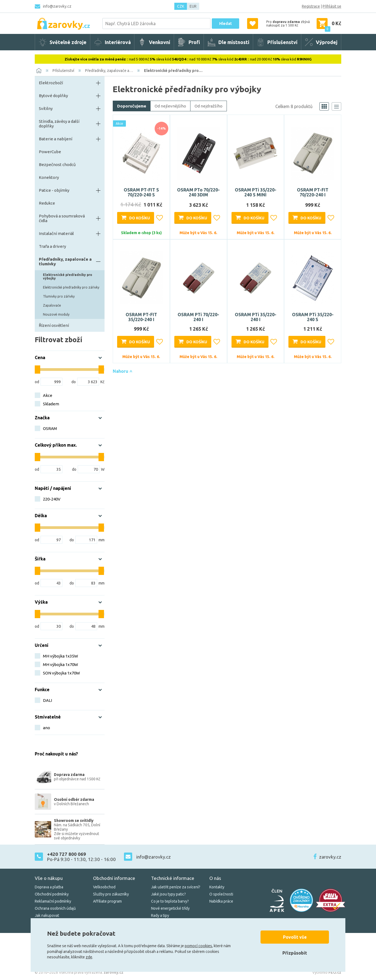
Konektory (49, 177)
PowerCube (50, 152)
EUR (193, 6)
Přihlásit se (332, 6)
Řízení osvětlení (54, 325)
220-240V (52, 499)
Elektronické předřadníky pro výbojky (68, 277)
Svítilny (46, 108)
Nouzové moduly (56, 314)
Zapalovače (52, 305)
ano (47, 728)
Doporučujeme (132, 106)
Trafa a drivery (52, 246)
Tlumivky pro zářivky (59, 296)
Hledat (225, 24)
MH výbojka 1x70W (60, 665)
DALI (47, 700)
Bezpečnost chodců (57, 165)
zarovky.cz (330, 857)
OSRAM (50, 428)
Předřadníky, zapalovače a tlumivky (65, 261)
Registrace (311, 6)
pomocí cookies (198, 946)
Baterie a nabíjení (56, 139)
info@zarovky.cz (57, 6)
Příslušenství (63, 71)
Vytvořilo (327, 972)
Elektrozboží (51, 83)
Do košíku (140, 218)
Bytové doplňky (53, 96)
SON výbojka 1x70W (61, 673)
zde (89, 957)
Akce (48, 395)
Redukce (47, 203)
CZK (181, 6)
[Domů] (39, 71)
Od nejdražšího (209, 106)
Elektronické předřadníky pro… (173, 71)
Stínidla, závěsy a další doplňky (59, 124)
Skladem (51, 404)
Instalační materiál (56, 233)
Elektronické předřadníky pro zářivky (71, 287)
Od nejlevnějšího (170, 106)
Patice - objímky (54, 190)
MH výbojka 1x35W (60, 656)
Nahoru (122, 371)
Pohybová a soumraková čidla (62, 218)
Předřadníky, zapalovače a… (109, 71)
